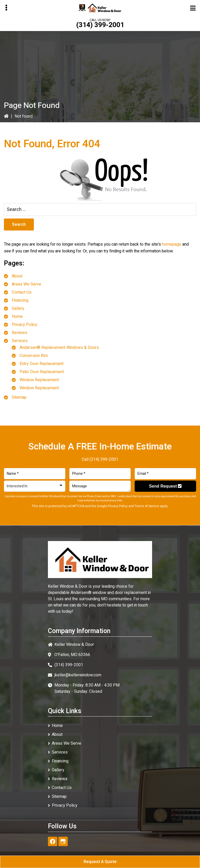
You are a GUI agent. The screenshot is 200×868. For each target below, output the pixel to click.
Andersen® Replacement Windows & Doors (59, 348)
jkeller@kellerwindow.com (78, 675)
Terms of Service (147, 506)
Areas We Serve (26, 284)
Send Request (165, 486)
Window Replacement (39, 380)
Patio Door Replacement (42, 372)
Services (20, 341)
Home (17, 317)
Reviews (20, 333)
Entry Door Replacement (42, 364)
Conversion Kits (34, 356)
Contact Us (22, 292)
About (17, 276)
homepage (172, 244)
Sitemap (19, 397)
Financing (20, 300)
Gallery (18, 308)
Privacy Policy (24, 325)
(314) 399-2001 (100, 25)
